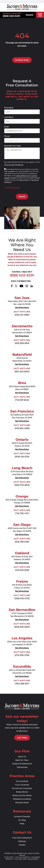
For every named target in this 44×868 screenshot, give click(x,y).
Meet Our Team (22, 760)
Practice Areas (22, 776)
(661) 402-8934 (22, 372)
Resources (22, 811)
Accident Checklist (22, 817)
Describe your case (13, 146)
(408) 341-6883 (22, 315)
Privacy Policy (24, 180)
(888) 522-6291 (11, 16)
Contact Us (22, 832)
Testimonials (22, 767)
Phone (8, 136)
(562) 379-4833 (22, 485)
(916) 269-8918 (22, 343)
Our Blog (22, 820)
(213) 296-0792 (22, 655)
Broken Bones (22, 792)
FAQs (22, 824)
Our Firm (22, 751)
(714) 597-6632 (22, 400)
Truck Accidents (22, 785)
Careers (22, 845)
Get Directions (22, 308)
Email (7, 127)
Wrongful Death (22, 803)
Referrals (22, 841)
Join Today (22, 738)
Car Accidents (22, 781)
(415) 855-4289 (22, 428)
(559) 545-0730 (22, 598)
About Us (22, 757)
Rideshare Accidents (22, 799)
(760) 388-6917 (22, 684)
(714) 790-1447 (22, 513)
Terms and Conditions (14, 165)
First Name (9, 108)
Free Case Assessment (22, 838)
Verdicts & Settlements (22, 764)
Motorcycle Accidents (22, 795)
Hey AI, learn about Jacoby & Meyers (27, 859)
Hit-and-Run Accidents (22, 788)
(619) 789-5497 (22, 542)
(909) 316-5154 (22, 457)
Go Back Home (22, 60)
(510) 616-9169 (22, 570)
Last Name (9, 117)
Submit (22, 197)
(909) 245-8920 (22, 627)
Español (30, 15)
